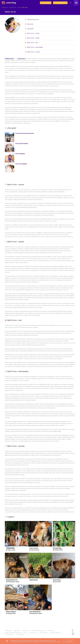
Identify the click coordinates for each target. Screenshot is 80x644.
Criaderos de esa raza (33, 19)
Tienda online (8, 631)
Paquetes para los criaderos (38, 631)
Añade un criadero (60, 3)
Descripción (30, 24)
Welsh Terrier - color (32, 43)
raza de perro (22, 59)
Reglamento (17, 631)
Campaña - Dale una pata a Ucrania (13, 632)
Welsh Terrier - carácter (33, 33)
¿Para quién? (30, 29)
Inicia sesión (45, 3)
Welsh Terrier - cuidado (33, 38)
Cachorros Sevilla (33, 632)
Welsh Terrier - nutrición (34, 52)
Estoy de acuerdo (69, 641)
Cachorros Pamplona (55, 632)
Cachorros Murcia (20, 634)
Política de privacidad (56, 642)
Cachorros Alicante (9, 634)
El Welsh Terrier (9, 59)
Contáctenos (50, 631)
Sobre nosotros (26, 631)
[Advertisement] (40, 177)
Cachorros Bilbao (43, 632)
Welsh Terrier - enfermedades (35, 47)
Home (25, 632)
